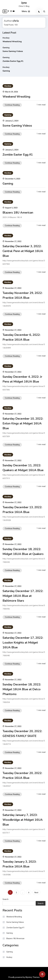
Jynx (24, 3)
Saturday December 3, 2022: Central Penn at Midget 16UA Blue (23, 251)
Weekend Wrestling (12, 42)
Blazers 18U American (18, 213)
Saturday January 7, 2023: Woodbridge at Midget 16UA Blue (23, 820)
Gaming (6, 48)
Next (36, 893)
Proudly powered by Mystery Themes (24, 977)
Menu (26, 11)
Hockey (6, 38)
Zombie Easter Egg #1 (13, 61)
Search (6, 899)
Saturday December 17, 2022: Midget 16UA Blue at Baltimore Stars (23, 596)
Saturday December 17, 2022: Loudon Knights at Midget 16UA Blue (23, 643)
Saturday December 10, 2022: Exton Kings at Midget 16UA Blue (23, 423)
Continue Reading (12, 105)
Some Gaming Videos (13, 51)
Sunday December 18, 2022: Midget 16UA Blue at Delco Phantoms (22, 689)
